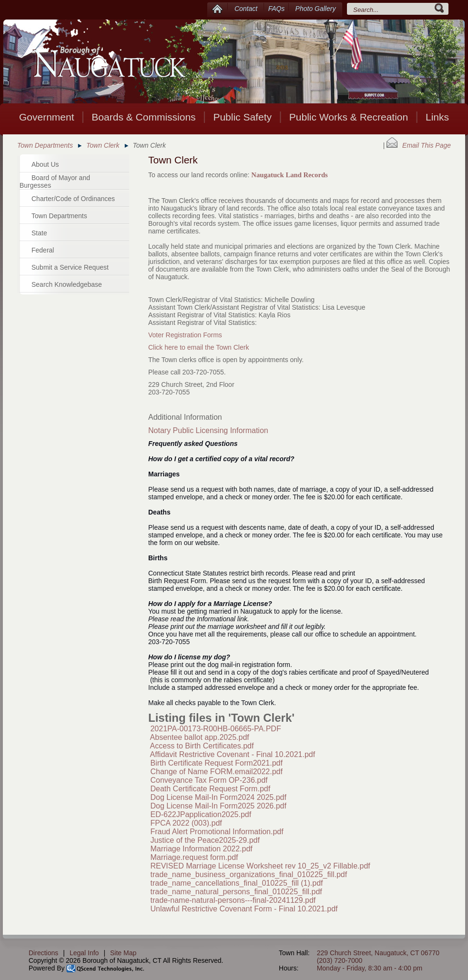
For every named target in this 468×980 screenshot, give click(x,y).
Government (47, 117)
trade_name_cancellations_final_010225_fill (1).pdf (236, 883)
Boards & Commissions (143, 117)
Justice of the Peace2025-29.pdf (205, 840)
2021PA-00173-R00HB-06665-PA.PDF (215, 729)
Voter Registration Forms (185, 335)
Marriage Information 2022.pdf (201, 849)
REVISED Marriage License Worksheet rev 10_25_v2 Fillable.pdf (260, 866)
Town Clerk (103, 145)
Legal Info (84, 953)
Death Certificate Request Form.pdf (210, 789)
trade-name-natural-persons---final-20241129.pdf (233, 900)
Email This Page (419, 145)
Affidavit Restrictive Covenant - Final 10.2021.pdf (233, 754)
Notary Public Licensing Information (208, 430)
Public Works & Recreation (349, 117)
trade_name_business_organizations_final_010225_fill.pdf (249, 874)
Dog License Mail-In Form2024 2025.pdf (218, 797)
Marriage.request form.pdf (194, 857)
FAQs (277, 9)
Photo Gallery (316, 9)
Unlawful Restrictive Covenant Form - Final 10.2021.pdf (244, 909)
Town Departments (45, 145)
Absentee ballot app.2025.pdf (200, 737)
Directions (43, 953)
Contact (246, 9)
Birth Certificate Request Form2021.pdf (216, 763)
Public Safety (242, 117)
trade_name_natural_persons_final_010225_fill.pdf (236, 892)
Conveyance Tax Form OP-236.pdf (209, 780)
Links (437, 117)
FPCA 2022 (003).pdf (186, 823)
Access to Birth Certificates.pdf (202, 746)
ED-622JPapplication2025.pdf (201, 814)
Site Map (123, 953)
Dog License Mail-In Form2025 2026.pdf (218, 806)
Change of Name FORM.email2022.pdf (216, 772)
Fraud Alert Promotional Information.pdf (217, 832)
